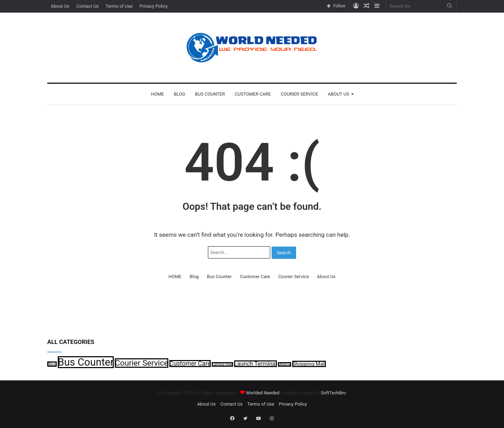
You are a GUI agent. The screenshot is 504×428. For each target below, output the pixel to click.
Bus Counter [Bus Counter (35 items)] (86, 362)
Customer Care (253, 94)
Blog (179, 94)
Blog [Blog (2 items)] (52, 364)
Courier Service (299, 94)
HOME (158, 94)
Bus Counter (210, 94)
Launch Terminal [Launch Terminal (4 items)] (255, 364)
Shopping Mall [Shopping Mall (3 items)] (309, 364)
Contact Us (87, 6)
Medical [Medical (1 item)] (285, 364)
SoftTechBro (334, 393)
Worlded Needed (263, 393)
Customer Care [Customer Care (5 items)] (190, 364)
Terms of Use (119, 6)
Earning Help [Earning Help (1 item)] (222, 364)
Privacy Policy (154, 6)
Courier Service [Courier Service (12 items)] (141, 363)
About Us (60, 6)
